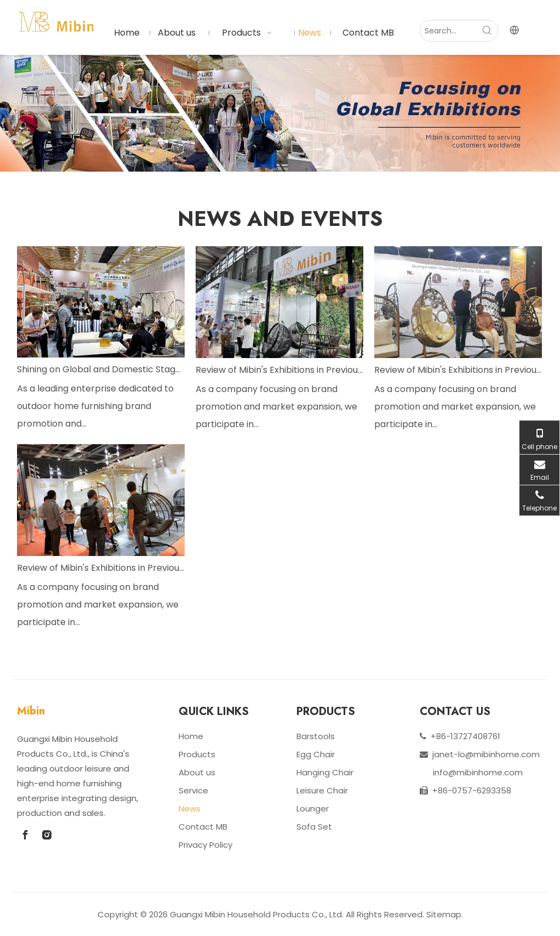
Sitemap (444, 914)
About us (197, 772)
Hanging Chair (325, 772)
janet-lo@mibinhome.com (486, 754)
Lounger (313, 809)
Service (193, 790)
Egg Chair (316, 754)
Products (197, 754)
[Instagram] (47, 835)
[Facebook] (25, 835)
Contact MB (203, 827)
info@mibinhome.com (478, 772)
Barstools (316, 736)
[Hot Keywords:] (487, 31)
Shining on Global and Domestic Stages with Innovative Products (101, 369)
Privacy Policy (205, 845)
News (190, 809)
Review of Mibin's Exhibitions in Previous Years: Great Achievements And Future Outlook (279, 370)
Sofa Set (314, 827)
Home (191, 736)
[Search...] (448, 31)
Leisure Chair (322, 790)
